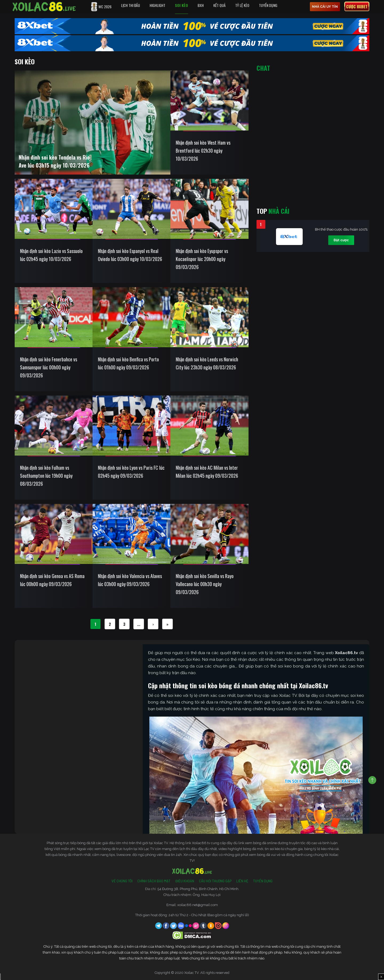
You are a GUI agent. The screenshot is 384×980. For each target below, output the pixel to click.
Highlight (157, 5)
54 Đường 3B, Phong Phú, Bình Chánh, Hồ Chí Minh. (198, 889)
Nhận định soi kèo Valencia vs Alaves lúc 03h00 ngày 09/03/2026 (130, 580)
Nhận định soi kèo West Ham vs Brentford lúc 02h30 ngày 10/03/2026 (203, 151)
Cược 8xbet (357, 6)
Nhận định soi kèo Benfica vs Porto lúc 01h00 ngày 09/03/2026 (128, 363)
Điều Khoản (185, 881)
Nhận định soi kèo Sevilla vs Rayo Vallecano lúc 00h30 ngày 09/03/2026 (205, 584)
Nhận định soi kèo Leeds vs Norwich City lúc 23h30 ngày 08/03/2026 (207, 363)
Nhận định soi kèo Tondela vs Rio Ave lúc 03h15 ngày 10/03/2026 (54, 161)
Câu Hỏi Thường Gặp (215, 881)
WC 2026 (101, 7)
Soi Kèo (181, 5)
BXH (201, 5)
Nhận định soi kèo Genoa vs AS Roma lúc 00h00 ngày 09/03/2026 (52, 580)
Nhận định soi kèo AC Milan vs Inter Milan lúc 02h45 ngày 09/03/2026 (207, 472)
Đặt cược (341, 240)
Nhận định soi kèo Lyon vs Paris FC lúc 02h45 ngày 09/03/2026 (131, 472)
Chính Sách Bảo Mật (154, 881)
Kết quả (219, 5)
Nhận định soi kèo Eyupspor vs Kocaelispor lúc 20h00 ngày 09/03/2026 (202, 259)
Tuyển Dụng (268, 5)
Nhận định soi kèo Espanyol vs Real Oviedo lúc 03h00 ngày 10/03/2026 (130, 255)
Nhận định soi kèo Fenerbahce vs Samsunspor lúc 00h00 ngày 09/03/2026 (49, 367)
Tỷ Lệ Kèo (242, 5)
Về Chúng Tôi (122, 881)
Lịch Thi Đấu (131, 5)
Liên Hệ (242, 881)
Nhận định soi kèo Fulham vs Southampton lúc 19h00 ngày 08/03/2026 (46, 476)
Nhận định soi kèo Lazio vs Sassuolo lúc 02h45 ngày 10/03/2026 (51, 255)
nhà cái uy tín (325, 7)
